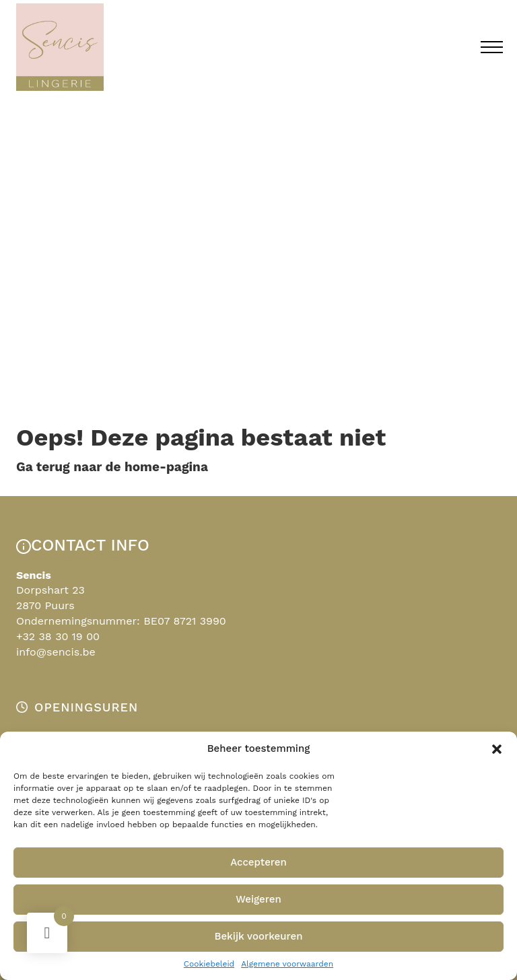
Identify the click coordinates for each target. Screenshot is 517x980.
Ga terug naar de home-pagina (112, 467)
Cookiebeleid (209, 964)
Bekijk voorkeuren (258, 936)
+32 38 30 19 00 (58, 636)
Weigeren (258, 899)
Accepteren (258, 862)
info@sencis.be (56, 652)
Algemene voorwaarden (287, 964)
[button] (497, 749)
